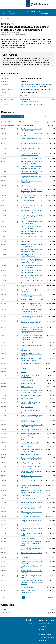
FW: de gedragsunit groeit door (31, 186)
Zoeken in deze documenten (13, 117)
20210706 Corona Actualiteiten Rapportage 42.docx (32, 296)
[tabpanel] (28, 361)
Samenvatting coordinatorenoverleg (32, 144)
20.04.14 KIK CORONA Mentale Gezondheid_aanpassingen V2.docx (32, 416)
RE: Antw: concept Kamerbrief (30, 517)
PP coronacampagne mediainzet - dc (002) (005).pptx (31, 513)
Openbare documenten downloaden (42, 117)
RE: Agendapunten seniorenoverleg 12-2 (32, 529)
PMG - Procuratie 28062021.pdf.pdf (32, 281)
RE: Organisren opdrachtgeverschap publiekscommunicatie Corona (32, 491)
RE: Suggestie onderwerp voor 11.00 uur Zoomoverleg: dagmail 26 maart (32, 543)
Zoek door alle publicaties (13, 13)
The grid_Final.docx (27, 407)
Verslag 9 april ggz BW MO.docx (31, 395)
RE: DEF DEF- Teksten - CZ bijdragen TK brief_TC (32, 562)
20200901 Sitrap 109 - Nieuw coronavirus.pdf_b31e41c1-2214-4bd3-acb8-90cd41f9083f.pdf (32, 261)
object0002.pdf (26, 241)
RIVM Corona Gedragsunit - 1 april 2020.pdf (32, 577)
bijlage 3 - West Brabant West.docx (32, 346)
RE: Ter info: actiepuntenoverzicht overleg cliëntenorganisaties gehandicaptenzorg (32, 337)
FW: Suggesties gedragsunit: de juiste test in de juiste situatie (32, 154)
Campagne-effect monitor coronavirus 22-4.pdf (32, 503)
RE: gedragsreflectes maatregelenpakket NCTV (32, 177)
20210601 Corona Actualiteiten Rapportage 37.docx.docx (32, 250)
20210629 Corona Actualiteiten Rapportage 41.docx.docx (32, 276)
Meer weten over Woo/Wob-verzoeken (13, 48)
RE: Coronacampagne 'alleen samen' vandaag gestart (32, 472)
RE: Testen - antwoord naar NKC (31, 158)
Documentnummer (8, 126)
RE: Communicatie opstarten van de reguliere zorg (32, 467)
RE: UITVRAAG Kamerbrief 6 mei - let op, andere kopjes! (32, 508)
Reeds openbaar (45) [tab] (30, 122)
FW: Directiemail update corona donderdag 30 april (32, 549)
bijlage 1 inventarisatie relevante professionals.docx (32, 350)
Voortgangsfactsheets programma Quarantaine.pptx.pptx (32, 211)
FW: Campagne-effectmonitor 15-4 (32, 430)
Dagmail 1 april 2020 (27, 342)
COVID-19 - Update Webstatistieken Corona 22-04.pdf (32, 477)
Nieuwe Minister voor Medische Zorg (32, 364)
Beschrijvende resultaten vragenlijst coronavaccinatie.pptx (32, 197)
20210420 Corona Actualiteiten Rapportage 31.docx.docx (32, 130)
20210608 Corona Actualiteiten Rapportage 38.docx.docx (32, 255)
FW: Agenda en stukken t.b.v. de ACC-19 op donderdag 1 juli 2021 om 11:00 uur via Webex (32, 311)
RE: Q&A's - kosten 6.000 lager (30, 454)
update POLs (25, 558)
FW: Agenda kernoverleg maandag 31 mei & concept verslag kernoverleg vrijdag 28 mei (32, 191)
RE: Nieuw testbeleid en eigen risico (32, 567)
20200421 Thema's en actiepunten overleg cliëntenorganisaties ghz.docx (32, 323)
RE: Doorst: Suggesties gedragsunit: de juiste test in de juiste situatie (32, 167)
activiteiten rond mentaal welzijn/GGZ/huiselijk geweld (32, 426)
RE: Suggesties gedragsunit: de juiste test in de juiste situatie (32, 162)
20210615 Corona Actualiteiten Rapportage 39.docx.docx (32, 266)
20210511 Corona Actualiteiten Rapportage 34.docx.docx (32, 227)
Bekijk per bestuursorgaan (44, 13)
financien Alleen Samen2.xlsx (30, 443)
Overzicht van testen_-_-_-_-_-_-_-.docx (32, 201)
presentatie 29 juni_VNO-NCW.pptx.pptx (32, 286)
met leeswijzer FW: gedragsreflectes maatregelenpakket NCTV (32, 172)
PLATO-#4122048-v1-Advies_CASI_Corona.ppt (32, 572)
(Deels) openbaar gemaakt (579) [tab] (12, 122)
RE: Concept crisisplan (28, 538)
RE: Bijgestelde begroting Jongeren (32, 463)
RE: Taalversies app (27, 387)
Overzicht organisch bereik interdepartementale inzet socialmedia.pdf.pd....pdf (32, 582)
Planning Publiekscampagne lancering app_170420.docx (32, 403)
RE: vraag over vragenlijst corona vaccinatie (32, 149)
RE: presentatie (26, 495)
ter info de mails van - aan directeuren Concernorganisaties (32, 360)
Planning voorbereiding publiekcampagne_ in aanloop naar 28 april (32, 459)
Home (3, 13)
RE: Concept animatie (28, 380)
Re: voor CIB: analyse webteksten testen (32, 139)
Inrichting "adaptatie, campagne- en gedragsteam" (32, 376)
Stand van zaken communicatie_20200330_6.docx (32, 486)
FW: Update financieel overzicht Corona (32, 439)
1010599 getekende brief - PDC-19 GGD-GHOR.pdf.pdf (32, 245)
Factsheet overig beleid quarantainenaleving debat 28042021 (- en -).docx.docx (32, 217)
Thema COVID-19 (31, 13)
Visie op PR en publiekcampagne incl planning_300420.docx (32, 434)
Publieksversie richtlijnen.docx (30, 525)
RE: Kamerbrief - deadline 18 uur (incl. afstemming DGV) (32, 450)
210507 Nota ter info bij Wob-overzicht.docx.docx (32, 237)
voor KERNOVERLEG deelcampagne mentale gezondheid (32, 421)
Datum (52, 126)
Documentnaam (27, 126)
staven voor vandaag (28, 587)
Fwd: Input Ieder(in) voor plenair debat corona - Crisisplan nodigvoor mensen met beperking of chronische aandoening (32, 330)
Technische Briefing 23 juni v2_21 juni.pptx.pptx (32, 291)
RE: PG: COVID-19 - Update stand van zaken (32, 355)
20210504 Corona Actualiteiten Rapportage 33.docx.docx (32, 223)
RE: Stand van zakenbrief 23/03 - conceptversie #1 (32, 317)
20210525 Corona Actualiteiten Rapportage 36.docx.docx (32, 232)
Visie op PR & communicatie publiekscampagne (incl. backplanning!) (32, 391)
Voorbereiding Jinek (27, 446)
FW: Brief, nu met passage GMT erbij (32, 554)
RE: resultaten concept (28, 499)
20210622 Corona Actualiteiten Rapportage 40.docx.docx (32, 271)
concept (24, 372)
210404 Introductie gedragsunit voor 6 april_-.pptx (32, 206)
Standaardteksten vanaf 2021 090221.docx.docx (32, 135)
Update (23, 368)
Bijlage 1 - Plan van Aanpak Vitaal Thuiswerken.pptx (32, 591)
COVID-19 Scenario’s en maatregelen (32, 104)
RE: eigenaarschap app (28, 384)
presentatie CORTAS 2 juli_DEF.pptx (32, 300)
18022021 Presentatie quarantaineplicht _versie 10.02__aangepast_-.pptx (32, 305)
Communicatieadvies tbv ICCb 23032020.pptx (32, 482)
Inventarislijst (51, 99)
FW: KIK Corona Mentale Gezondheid (32, 411)
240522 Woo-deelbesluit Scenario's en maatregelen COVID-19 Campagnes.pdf (36, 85)
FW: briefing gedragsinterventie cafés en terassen (32, 182)
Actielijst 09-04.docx (27, 399)
